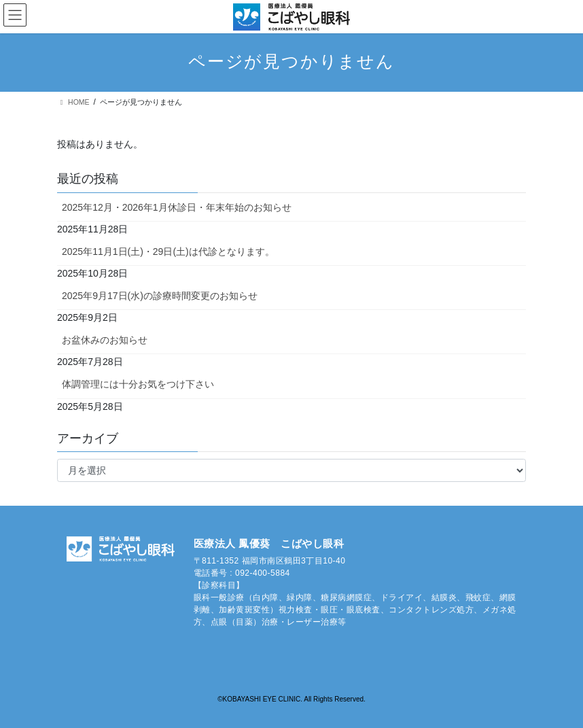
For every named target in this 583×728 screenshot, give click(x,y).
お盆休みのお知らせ (105, 340)
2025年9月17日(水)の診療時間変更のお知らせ (160, 296)
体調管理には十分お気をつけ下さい (138, 384)
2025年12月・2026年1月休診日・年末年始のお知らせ (177, 207)
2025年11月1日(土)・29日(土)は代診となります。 (168, 252)
